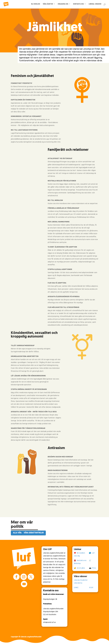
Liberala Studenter (82, 580)
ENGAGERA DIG (63, 5)
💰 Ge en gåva (81, 568)
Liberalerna (78, 583)
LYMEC (82, 587)
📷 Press (93, 568)
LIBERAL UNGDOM (95, 5)
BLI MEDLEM (36, 5)
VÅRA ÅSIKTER (48, 5)
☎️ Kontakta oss (81, 560)
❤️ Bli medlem (81, 553)
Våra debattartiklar (34, 533)
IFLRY (91, 587)
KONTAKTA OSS (78, 5)
